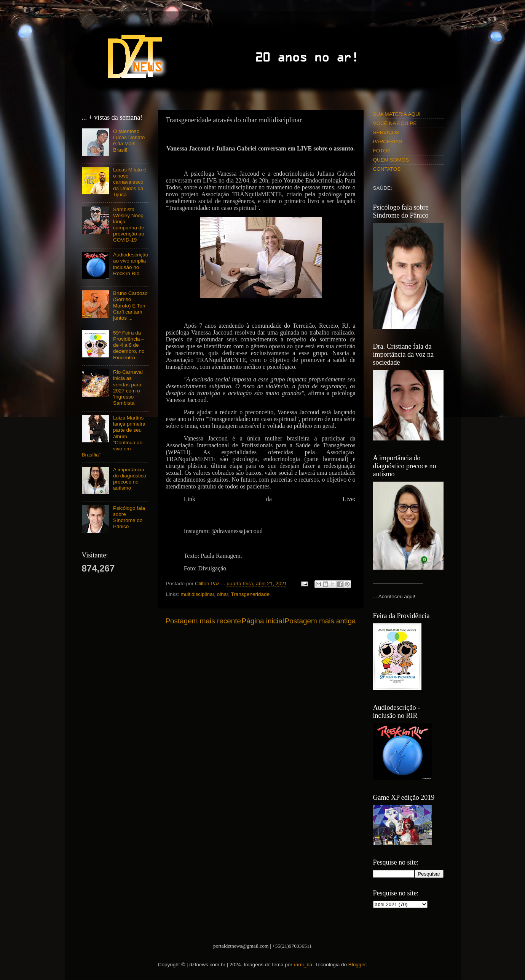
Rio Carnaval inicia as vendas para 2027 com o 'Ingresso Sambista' (128, 388)
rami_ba (303, 965)
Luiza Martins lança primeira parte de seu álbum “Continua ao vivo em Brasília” (114, 436)
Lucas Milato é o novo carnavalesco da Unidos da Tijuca (130, 182)
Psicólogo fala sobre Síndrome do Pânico (129, 517)
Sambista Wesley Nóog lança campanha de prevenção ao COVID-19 (129, 225)
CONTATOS (387, 169)
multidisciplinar (198, 594)
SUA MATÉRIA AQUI (397, 114)
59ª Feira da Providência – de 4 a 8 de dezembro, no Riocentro (129, 345)
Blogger (357, 965)
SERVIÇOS (386, 132)
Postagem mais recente (203, 621)
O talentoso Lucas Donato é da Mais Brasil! (129, 141)
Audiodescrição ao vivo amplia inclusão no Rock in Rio (131, 264)
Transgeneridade (250, 594)
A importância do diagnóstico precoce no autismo (130, 479)
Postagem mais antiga (320, 621)
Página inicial (263, 621)
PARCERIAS (388, 142)
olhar (223, 594)
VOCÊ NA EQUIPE (395, 123)
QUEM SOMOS (391, 160)
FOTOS (382, 151)
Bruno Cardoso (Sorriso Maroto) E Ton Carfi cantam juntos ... (130, 306)
